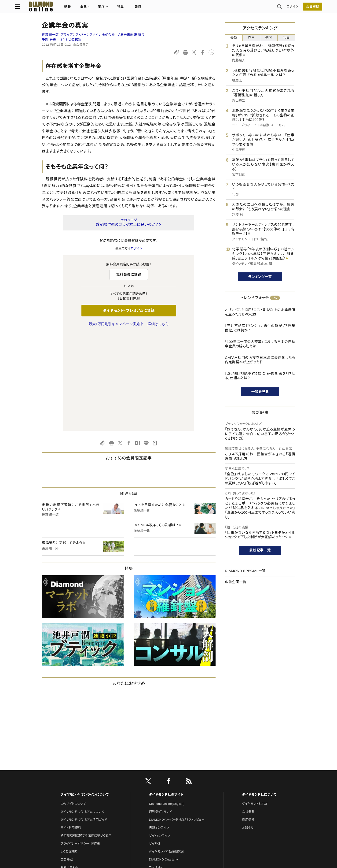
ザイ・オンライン (160, 737)
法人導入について (72, 777)
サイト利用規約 (71, 729)
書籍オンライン (159, 729)
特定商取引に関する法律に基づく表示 (86, 737)
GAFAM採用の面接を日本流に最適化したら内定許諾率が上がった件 (260, 360)
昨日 (251, 38)
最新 (234, 38)
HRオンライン (158, 777)
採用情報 (248, 721)
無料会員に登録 (129, 274)
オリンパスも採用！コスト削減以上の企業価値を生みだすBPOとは (260, 312)
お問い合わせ (70, 769)
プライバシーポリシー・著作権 (80, 745)
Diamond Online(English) (167, 705)
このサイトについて (73, 705)
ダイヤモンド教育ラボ (163, 793)
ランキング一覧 (260, 277)
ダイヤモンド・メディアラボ (167, 801)
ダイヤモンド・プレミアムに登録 (129, 310)
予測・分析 (49, 40)
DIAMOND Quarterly (164, 761)
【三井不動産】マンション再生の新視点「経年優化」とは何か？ (260, 328)
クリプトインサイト (161, 785)
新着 (95, 8)
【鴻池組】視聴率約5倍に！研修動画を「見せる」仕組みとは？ (260, 376)
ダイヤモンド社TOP (255, 705)
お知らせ (248, 729)
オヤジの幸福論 (71, 40)
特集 (148, 8)
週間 (269, 38)
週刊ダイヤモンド (161, 713)
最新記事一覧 (260, 550)
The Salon (156, 769)
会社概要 (248, 713)
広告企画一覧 (236, 582)
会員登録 (285, 8)
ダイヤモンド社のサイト (166, 696)
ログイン (265, 8)
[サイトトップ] (63, 8)
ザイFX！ (155, 745)
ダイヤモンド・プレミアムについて (82, 713)
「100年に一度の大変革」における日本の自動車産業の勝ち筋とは (260, 344)
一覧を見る (260, 392)
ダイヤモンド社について (259, 696)
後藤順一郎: (93, 35)
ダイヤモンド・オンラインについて (84, 696)
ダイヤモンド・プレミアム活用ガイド (84, 721)
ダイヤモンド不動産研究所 (167, 753)
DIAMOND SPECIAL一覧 (245, 571)
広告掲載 (67, 761)
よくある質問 (69, 753)
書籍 (165, 8)
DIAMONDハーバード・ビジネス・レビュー (177, 721)
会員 (286, 38)
